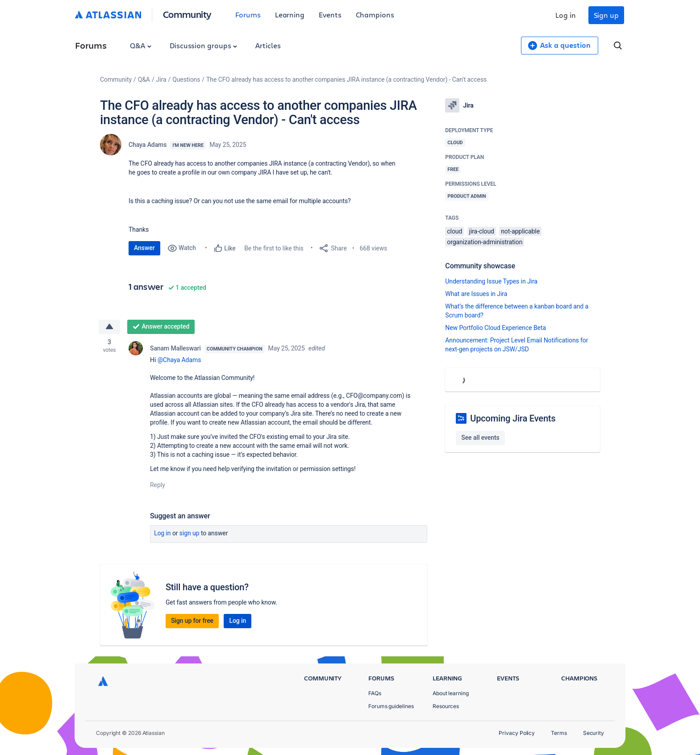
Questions (186, 79)
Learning (290, 15)
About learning (451, 693)
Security (594, 733)
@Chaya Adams (179, 360)
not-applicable (520, 231)
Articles (268, 45)
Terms (559, 733)
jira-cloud (482, 231)
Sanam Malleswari (175, 348)
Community (187, 14)
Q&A (141, 45)
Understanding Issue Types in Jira (491, 281)
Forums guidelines (391, 706)
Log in (566, 15)
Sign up (606, 15)
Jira (161, 79)
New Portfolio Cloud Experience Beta (496, 328)
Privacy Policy (517, 733)
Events (330, 15)
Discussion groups (204, 45)
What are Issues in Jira (476, 294)
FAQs (375, 693)
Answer (144, 248)
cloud (454, 231)
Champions (375, 15)
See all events (480, 438)
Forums (248, 15)
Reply (158, 485)
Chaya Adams (148, 145)
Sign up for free (192, 621)
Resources (446, 706)
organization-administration (485, 242)
